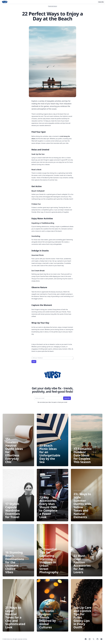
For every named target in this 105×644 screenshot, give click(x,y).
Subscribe (101, 2)
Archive (25, 639)
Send (34, 362)
